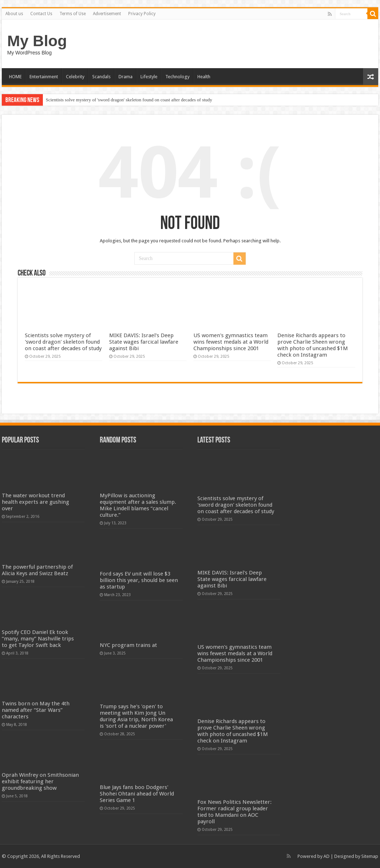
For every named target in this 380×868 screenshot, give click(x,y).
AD (327, 856)
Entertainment (44, 77)
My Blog (37, 41)
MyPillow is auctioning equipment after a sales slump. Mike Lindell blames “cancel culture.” (138, 505)
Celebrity (75, 77)
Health (204, 77)
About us (14, 14)
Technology (177, 77)
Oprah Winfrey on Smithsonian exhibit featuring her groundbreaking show (40, 781)
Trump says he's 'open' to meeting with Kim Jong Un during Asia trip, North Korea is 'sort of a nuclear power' (136, 716)
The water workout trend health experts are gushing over (35, 502)
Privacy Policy (142, 14)
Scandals (101, 77)
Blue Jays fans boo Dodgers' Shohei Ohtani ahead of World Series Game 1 (137, 794)
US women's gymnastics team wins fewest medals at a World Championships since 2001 (231, 342)
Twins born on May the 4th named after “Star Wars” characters (36, 710)
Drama (126, 77)
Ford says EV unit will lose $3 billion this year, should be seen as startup (139, 580)
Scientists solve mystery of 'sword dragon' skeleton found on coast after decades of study (129, 100)
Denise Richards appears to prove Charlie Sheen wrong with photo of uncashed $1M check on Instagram (313, 345)
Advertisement (107, 14)
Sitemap (370, 856)
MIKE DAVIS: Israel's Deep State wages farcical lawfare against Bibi (144, 342)
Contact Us (41, 14)
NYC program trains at (128, 645)
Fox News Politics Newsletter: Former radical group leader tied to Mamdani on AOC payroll (234, 812)
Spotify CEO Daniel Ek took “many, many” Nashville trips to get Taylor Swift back (38, 639)
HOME (15, 77)
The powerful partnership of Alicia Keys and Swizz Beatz (37, 570)
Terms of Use (73, 14)
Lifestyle (149, 77)
